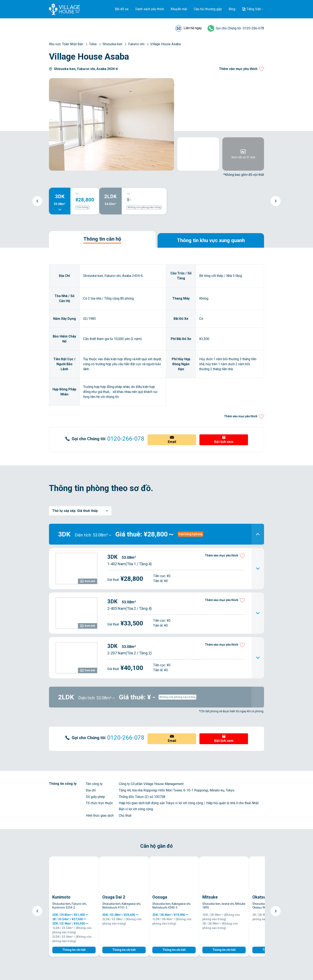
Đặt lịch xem (224, 442)
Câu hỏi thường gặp (208, 9)
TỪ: (77, 194)
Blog (232, 9)
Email (172, 442)
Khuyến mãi (179, 9)
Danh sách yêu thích (150, 9)
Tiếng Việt (254, 9)
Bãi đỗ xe (122, 9)
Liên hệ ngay (193, 28)
